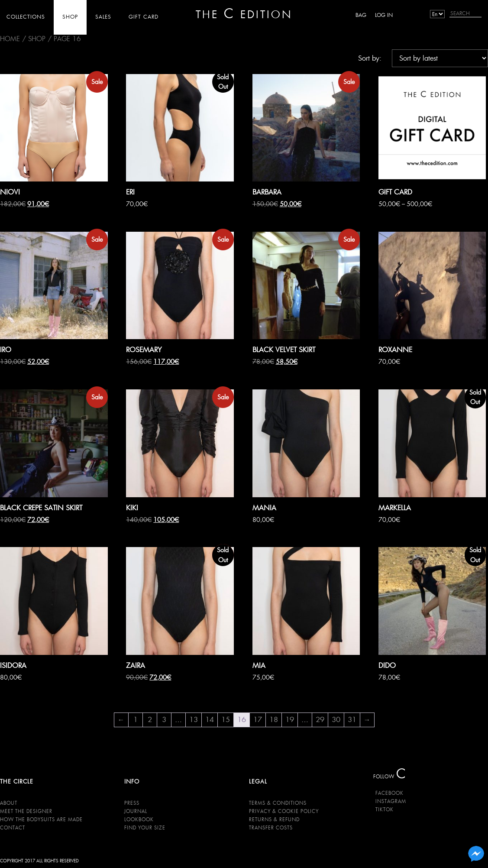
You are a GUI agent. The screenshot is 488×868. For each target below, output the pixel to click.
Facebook (389, 793)
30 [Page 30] (336, 720)
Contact (13, 828)
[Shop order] (440, 58)
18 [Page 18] (274, 720)
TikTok (385, 810)
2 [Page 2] (150, 720)
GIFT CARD (144, 17)
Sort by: (370, 58)
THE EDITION (244, 14)
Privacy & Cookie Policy (284, 811)
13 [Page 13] (194, 720)
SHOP (70, 17)
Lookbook (139, 819)
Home (10, 39)
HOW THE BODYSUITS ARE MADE (41, 819)
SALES (103, 17)
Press (132, 803)
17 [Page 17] (258, 720)
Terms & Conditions (278, 803)
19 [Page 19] (290, 720)
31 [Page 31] (352, 720)
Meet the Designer (26, 811)
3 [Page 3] (164, 720)
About (9, 803)
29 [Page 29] (320, 720)
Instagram (391, 801)
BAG (361, 15)
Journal (136, 811)
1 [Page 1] (136, 720)
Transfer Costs (271, 828)
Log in (384, 15)
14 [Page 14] (210, 720)
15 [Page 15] (226, 720)
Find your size (145, 828)
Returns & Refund (274, 819)
